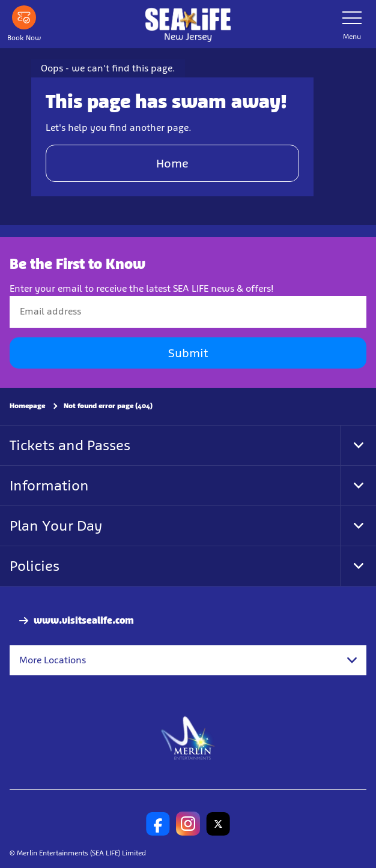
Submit (188, 353)
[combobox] (188, 660)
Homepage (27, 406)
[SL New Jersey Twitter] (218, 824)
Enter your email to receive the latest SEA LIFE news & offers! (141, 288)
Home (172, 163)
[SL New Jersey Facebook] (158, 824)
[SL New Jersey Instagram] (188, 824)
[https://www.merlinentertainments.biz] (188, 737)
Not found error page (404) (108, 406)
